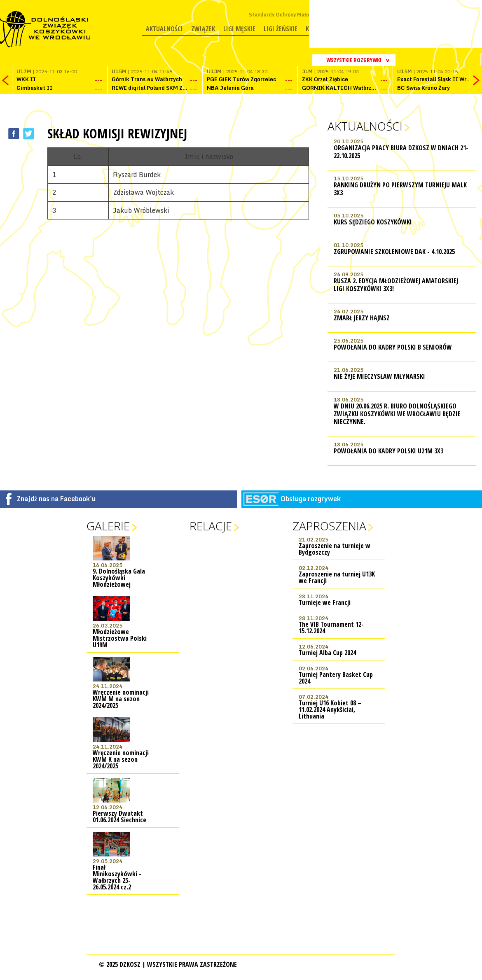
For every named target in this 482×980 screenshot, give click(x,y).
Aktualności (164, 29)
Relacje (211, 526)
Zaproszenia (329, 526)
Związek (203, 29)
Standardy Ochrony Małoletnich (287, 15)
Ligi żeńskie (281, 29)
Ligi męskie (239, 29)
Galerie (108, 526)
